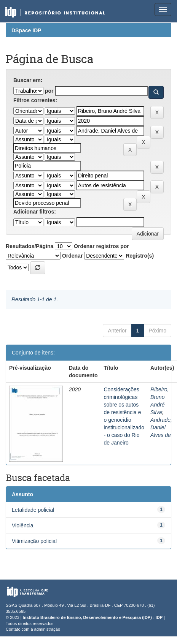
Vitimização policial (34, 541)
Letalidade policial (33, 510)
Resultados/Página (29, 246)
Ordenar (72, 256)
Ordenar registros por (101, 246)
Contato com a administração (33, 629)
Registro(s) (140, 256)
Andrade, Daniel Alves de (161, 427)
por (49, 91)
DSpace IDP (26, 30)
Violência (23, 525)
